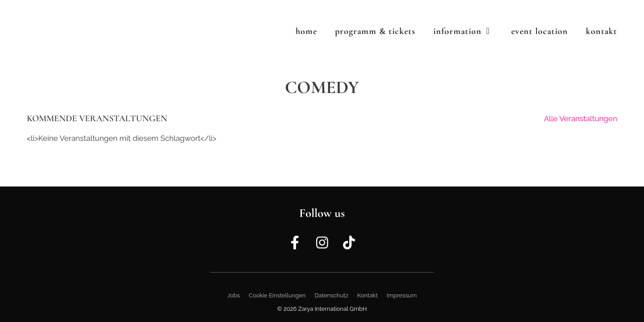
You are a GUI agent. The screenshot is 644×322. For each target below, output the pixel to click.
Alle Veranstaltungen (580, 119)
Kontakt (602, 31)
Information (468, 31)
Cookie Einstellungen (277, 295)
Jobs (233, 295)
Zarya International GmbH (333, 309)
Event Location (540, 31)
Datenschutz (331, 295)
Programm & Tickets (375, 31)
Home (306, 31)
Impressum (402, 295)
